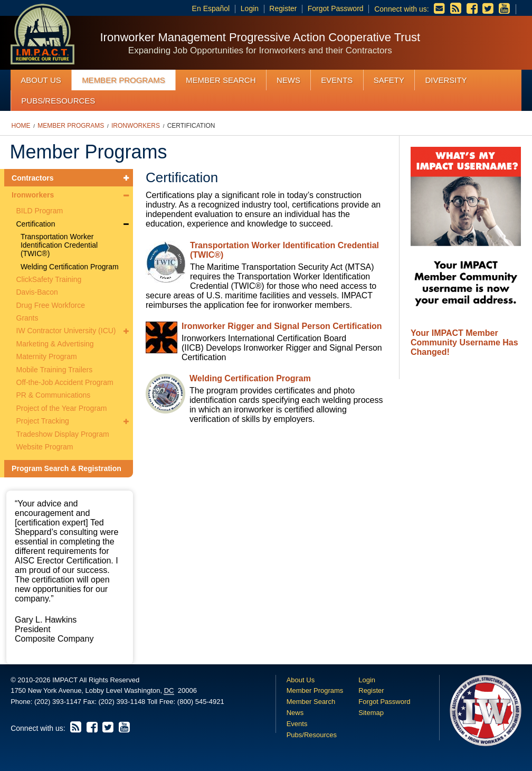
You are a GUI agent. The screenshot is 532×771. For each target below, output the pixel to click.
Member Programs (123, 80)
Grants (27, 318)
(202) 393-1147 (58, 702)
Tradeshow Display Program (63, 434)
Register (283, 8)
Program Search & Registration (66, 468)
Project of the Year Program (62, 408)
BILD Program (40, 211)
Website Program (45, 447)
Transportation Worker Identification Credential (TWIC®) (59, 245)
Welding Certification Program (70, 267)
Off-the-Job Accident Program (65, 382)
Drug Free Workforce (51, 305)
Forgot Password (336, 8)
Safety (389, 80)
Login (250, 8)
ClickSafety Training (49, 279)
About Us (41, 80)
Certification (191, 126)
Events (337, 80)
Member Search (221, 80)
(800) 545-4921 (201, 702)
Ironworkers (136, 126)
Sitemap (371, 713)
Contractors (32, 178)
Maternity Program (47, 356)
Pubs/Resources (58, 101)
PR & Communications (54, 395)
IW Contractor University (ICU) (66, 331)
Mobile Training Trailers (55, 370)
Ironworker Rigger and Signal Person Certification (282, 326)
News (288, 80)
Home (21, 126)
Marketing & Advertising (55, 344)
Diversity (446, 80)
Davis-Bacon (37, 292)
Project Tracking (43, 421)
